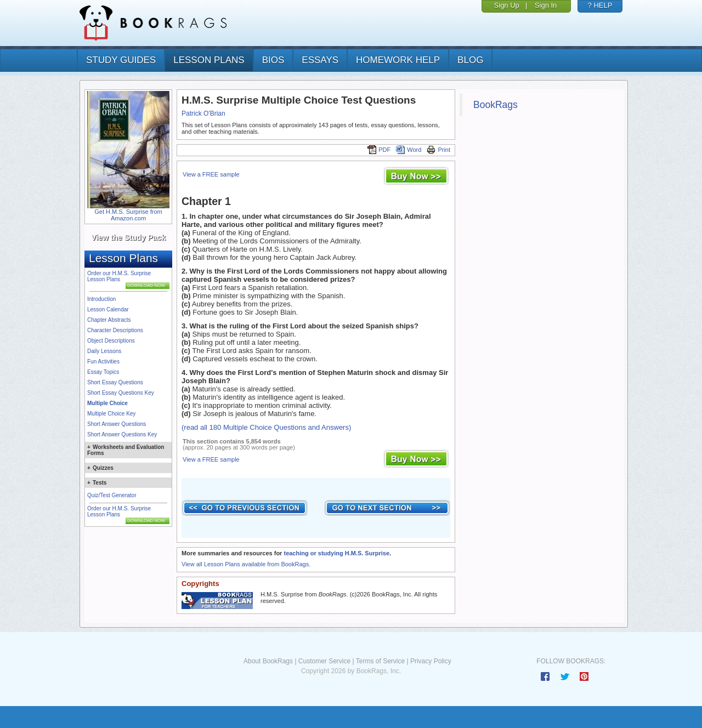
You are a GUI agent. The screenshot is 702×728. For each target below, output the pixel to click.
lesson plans (209, 60)
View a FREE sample (211, 174)
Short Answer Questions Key (122, 434)
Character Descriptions (115, 330)
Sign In (546, 5)
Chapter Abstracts (109, 320)
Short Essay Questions (115, 382)
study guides (121, 60)
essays (320, 60)
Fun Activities (103, 362)
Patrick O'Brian (203, 113)
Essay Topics (103, 372)
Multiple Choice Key (111, 414)
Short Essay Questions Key (121, 393)
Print (438, 150)
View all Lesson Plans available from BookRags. (246, 564)
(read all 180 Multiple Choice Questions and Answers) (266, 427)
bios (273, 60)
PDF (379, 150)
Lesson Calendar (108, 309)
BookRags (496, 105)
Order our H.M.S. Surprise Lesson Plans (119, 276)
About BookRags (268, 661)
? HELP (600, 5)
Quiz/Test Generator (112, 495)
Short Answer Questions (117, 424)
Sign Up (507, 5)
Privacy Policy (431, 661)
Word (409, 150)
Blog (470, 60)
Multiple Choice (107, 403)
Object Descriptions (111, 341)
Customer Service (324, 661)
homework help (398, 60)
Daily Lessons (104, 351)
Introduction (101, 299)
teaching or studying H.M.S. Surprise (336, 553)
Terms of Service (380, 661)
